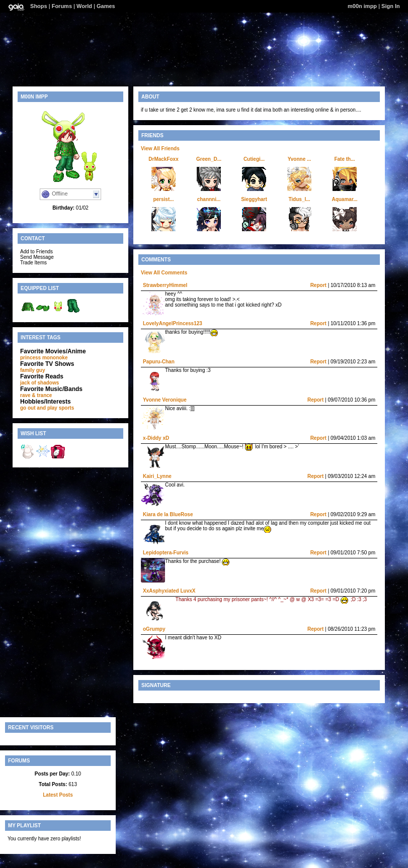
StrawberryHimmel (165, 285)
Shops (39, 6)
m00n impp (362, 6)
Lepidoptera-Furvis (166, 553)
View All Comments (164, 273)
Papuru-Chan (159, 362)
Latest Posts (58, 795)
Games (106, 6)
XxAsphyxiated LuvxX (169, 591)
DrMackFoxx (163, 159)
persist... (163, 199)
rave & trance (36, 395)
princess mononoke (44, 358)
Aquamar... (344, 199)
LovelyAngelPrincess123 (173, 323)
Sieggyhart (254, 199)
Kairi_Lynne (157, 476)
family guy (32, 370)
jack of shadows (39, 383)
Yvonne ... (300, 159)
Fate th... (344, 159)
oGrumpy (154, 629)
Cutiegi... (254, 159)
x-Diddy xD (156, 438)
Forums (62, 6)
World (84, 6)
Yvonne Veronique (165, 400)
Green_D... (209, 159)
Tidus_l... (299, 199)
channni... (209, 199)
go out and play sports (47, 408)
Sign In (391, 6)
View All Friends (160, 149)
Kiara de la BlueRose (168, 514)
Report (318, 285)
